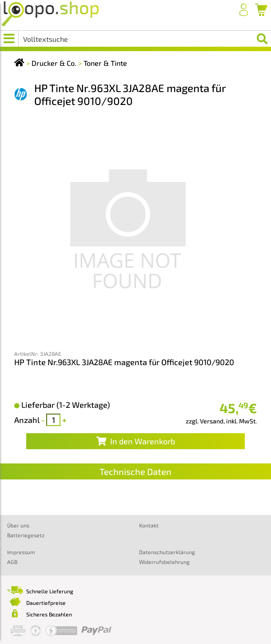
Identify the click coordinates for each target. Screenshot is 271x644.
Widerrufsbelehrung (164, 562)
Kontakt (149, 525)
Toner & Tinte (105, 63)
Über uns (18, 525)
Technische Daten (135, 471)
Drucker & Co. (54, 63)
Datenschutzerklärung (167, 552)
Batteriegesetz (26, 535)
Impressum (21, 552)
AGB (12, 562)
